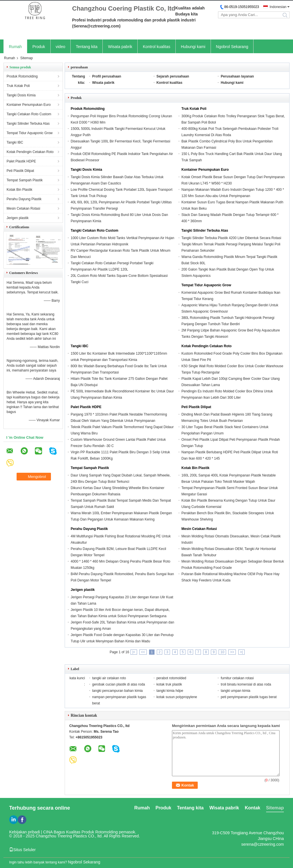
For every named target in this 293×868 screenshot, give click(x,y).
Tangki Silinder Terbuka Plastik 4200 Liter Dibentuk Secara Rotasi (231, 238)
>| (241, 652)
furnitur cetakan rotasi (237, 678)
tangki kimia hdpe (170, 691)
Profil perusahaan (107, 76)
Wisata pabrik (120, 47)
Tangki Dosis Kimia (21, 95)
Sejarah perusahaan (173, 76)
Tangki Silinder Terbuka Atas (28, 124)
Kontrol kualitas (157, 47)
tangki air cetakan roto (109, 678)
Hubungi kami (193, 47)
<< (143, 652)
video (61, 47)
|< (134, 652)
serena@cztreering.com (263, 844)
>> (232, 652)
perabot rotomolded (171, 678)
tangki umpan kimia (235, 691)
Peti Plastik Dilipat (20, 171)
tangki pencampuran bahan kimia (117, 691)
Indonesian (278, 7)
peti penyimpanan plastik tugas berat (249, 697)
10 (222, 652)
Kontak (253, 808)
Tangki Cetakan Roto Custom (29, 114)
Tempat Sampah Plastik (25, 180)
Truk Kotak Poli (18, 86)
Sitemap (275, 808)
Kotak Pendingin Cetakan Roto (30, 152)
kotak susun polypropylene (177, 697)
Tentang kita (87, 47)
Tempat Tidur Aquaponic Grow (30, 133)
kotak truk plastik (169, 684)
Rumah (15, 47)
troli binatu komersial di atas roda (246, 684)
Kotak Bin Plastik (19, 190)
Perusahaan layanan (237, 76)
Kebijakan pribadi (24, 832)
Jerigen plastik (18, 218)
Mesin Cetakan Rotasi (23, 208)
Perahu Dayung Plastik (24, 199)
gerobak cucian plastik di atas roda (119, 684)
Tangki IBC (15, 142)
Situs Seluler (22, 850)
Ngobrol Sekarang (232, 47)
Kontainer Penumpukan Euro (29, 105)
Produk (39, 47)
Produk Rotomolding (22, 76)
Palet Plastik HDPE (21, 161)
